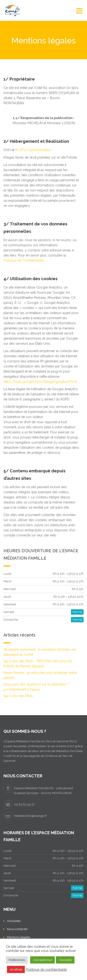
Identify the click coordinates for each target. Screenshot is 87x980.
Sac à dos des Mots (18, 696)
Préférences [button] (17, 960)
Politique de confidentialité (46, 969)
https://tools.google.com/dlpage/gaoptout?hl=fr (40, 382)
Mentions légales (19, 937)
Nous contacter (17, 929)
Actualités (14, 921)
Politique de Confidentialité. (24, 260)
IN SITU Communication (33, 150)
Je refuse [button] (16, 969)
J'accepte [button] (65, 960)
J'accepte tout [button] (42, 960)
